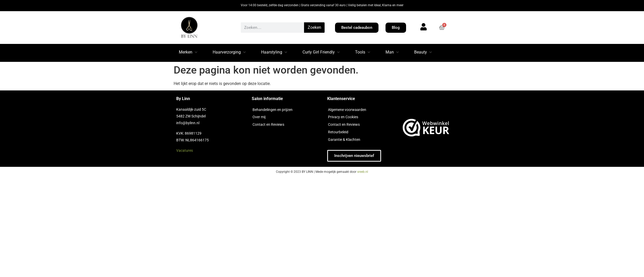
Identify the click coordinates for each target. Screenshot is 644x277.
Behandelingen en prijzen (273, 110)
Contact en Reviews (268, 124)
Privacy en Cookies (343, 117)
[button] (189, 53)
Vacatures (185, 150)
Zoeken (314, 27)
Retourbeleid (338, 132)
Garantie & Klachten (344, 140)
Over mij (259, 117)
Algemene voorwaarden (347, 110)
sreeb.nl (363, 172)
